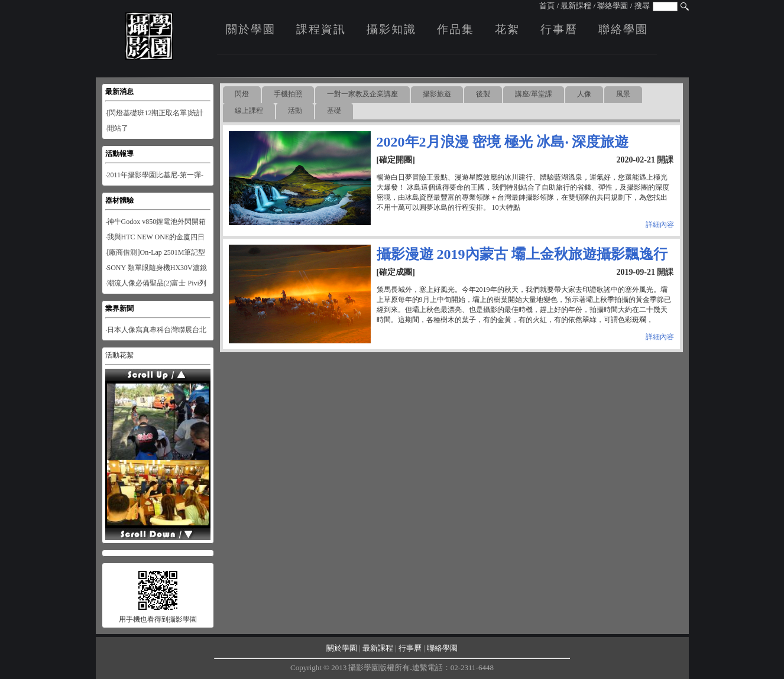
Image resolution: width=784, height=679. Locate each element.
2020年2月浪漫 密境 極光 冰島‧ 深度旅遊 (503, 142)
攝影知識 (391, 29)
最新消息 (119, 92)
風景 (623, 94)
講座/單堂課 (534, 94)
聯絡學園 (613, 6)
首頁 (547, 6)
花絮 (507, 29)
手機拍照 (288, 94)
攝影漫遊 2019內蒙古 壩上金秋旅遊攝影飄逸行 (522, 254)
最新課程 (576, 6)
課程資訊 (321, 29)
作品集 (456, 29)
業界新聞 (119, 308)
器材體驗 (119, 200)
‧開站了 (117, 128)
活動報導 (119, 154)
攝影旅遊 (437, 94)
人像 (584, 94)
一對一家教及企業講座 (362, 94)
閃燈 (242, 94)
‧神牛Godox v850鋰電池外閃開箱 (156, 222)
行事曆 (559, 29)
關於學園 (251, 29)
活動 (295, 111)
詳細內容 (660, 225)
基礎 (334, 111)
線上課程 (249, 111)
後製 (483, 94)
